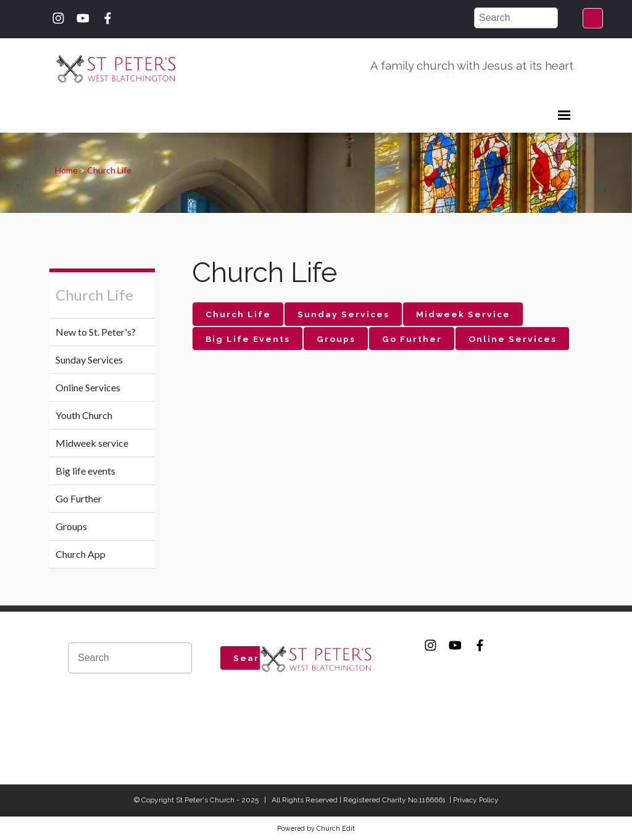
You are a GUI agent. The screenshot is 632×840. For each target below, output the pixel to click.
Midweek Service (463, 314)
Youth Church (84, 415)
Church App (81, 554)
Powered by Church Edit (316, 828)
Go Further (79, 498)
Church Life (109, 170)
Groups (71, 526)
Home (66, 170)
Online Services (88, 387)
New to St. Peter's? (96, 332)
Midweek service (92, 443)
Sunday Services (89, 360)
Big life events (85, 471)
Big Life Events (248, 339)
